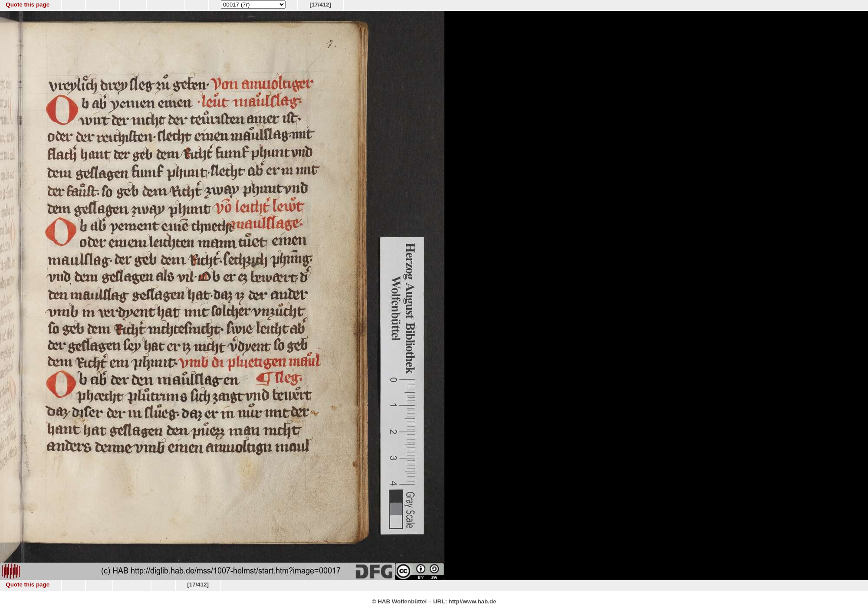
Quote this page (28, 5)
